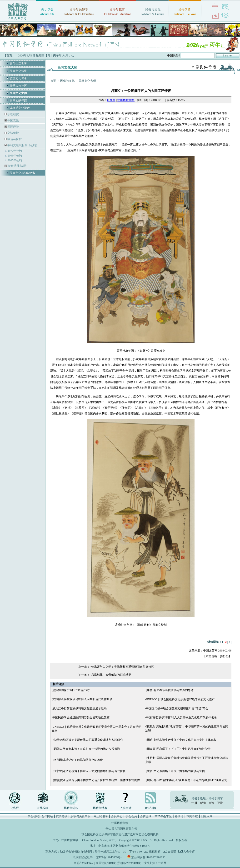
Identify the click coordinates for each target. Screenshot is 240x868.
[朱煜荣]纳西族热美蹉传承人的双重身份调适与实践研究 (88, 740)
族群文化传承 (18, 78)
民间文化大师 (87, 81)
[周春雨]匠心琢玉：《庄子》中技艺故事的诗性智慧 (178, 749)
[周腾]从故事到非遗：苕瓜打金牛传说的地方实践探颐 (86, 749)
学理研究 (13, 114)
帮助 (203, 803)
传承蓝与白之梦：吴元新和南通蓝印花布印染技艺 (123, 667)
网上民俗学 (101, 816)
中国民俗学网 (126, 100)
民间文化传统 (18, 71)
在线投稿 (43, 808)
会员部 (172, 852)
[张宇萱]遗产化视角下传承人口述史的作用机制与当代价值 (89, 771)
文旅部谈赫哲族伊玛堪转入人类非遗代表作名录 (82, 699)
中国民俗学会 (70, 840)
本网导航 (192, 816)
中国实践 (13, 121)
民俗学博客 (100, 808)
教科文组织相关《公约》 (23, 145)
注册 (194, 803)
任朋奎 (111, 100)
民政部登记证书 (83, 857)
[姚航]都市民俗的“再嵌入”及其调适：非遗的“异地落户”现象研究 (187, 780)
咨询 (211, 803)
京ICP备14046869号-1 (110, 857)
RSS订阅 (150, 808)
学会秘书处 (73, 852)
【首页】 (9, 56)
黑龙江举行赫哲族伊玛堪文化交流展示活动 (80, 708)
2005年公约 (15, 160)
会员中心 (117, 816)
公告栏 (15, 808)
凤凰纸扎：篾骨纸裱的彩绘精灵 (111, 675)
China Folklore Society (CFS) (99, 840)
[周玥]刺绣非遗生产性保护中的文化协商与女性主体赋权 (181, 740)
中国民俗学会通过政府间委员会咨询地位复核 (81, 717)
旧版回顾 (207, 816)
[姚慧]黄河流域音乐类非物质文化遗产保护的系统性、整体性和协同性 (96, 780)
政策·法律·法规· (17, 166)
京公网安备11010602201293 (148, 857)
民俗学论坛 (71, 808)
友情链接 (62, 816)
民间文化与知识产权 (23, 173)
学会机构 (33, 816)
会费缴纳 (146, 816)
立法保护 (13, 133)
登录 (220, 803)
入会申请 (126, 808)
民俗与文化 (67, 81)
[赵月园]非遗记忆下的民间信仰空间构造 (78, 760)
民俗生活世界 (18, 64)
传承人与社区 (18, 86)
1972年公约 (15, 151)
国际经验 (13, 127)
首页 (53, 81)
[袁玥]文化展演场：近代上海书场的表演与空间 (175, 771)
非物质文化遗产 (20, 108)
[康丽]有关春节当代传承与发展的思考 (170, 690)
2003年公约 (15, 156)
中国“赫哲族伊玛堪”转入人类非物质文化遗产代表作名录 (182, 717)
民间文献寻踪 (18, 101)
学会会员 (131, 816)
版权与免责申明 (80, 816)
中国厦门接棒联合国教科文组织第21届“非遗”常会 (177, 708)
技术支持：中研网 (155, 863)
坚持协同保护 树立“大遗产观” (71, 690)
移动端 (179, 816)
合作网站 (47, 816)
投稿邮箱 (154, 852)
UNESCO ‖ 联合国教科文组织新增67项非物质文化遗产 (180, 699)
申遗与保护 (14, 139)
